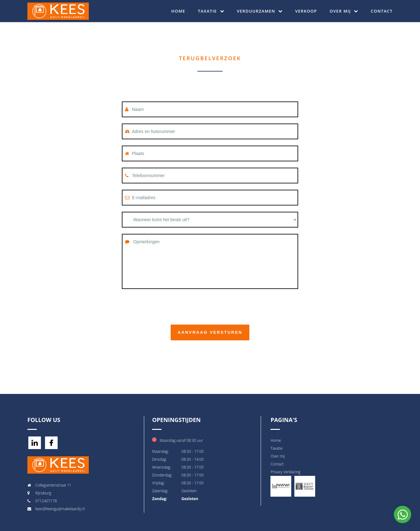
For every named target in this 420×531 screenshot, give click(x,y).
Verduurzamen (260, 11)
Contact (382, 11)
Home (178, 11)
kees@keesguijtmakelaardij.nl (60, 509)
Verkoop (306, 11)
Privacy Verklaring (285, 472)
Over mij (344, 11)
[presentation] (170, 306)
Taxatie (211, 11)
